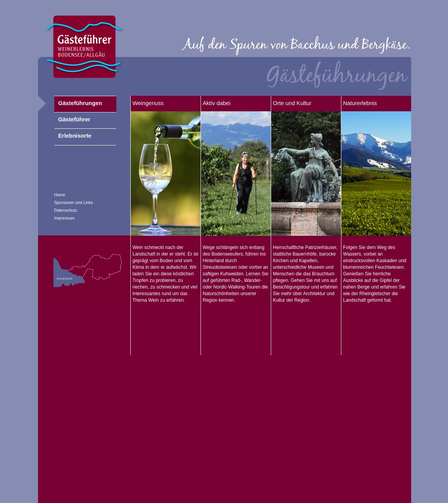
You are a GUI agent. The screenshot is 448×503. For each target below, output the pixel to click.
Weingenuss (148, 103)
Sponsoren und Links (74, 202)
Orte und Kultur (292, 103)
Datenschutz (66, 210)
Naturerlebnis (360, 103)
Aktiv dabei (217, 103)
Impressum (65, 218)
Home (60, 195)
